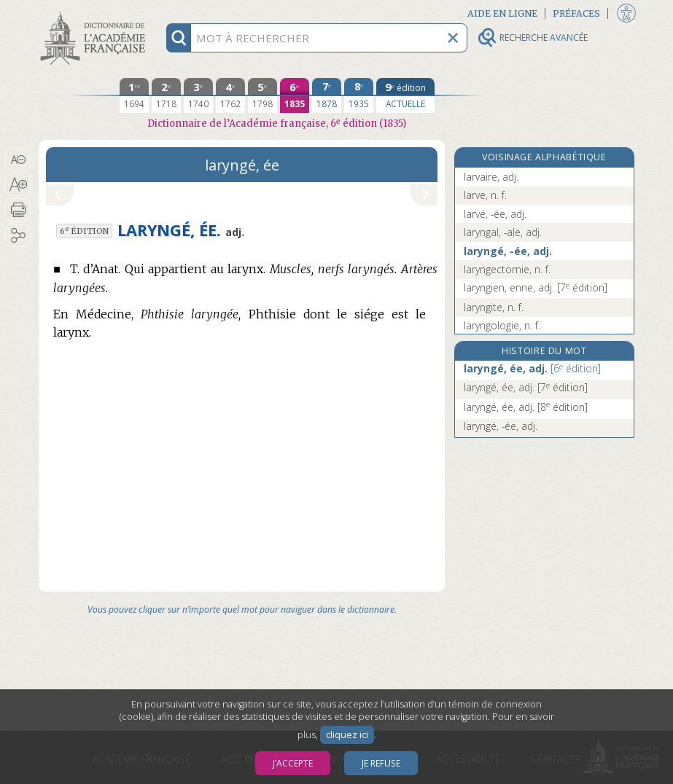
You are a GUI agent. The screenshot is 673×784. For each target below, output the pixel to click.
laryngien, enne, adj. (536, 287)
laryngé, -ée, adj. (508, 251)
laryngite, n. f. (494, 307)
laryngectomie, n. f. (507, 269)
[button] (18, 160)
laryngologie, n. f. (502, 325)
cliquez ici (347, 735)
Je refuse (381, 763)
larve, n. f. (485, 195)
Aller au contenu (96, 13)
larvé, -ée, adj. (495, 214)
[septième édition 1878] (327, 95)
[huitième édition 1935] (359, 95)
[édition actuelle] (405, 95)
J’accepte (293, 763)
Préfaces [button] (576, 13)
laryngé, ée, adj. (532, 368)
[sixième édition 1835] (295, 95)
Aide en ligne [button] (502, 13)
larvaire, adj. (491, 177)
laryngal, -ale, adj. (503, 232)
